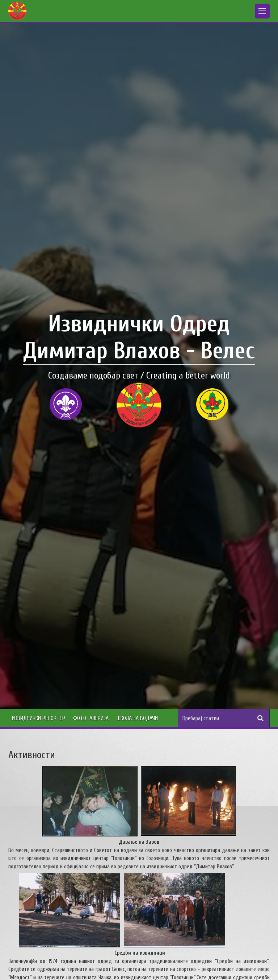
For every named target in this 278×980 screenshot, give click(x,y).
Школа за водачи (137, 718)
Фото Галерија (91, 718)
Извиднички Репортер (39, 718)
